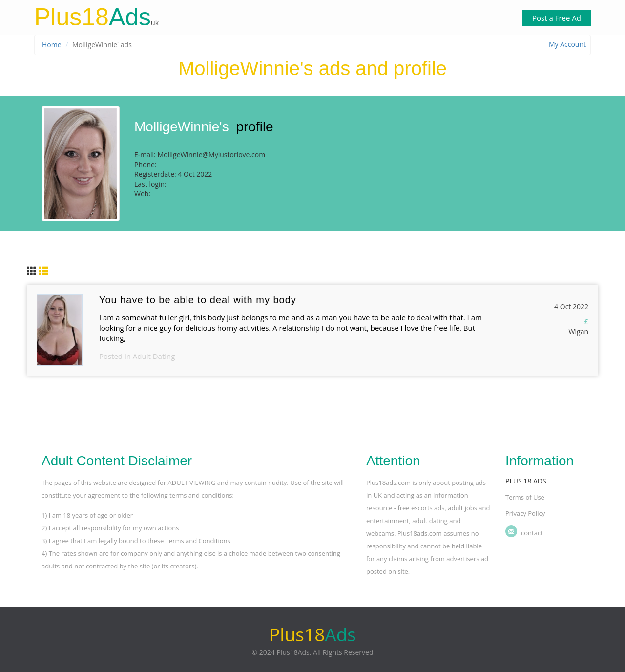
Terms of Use (525, 497)
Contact (532, 533)
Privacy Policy (525, 513)
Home (52, 45)
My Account (567, 44)
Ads (93, 17)
